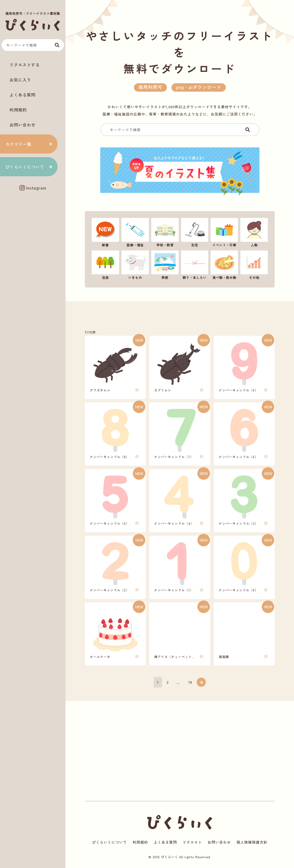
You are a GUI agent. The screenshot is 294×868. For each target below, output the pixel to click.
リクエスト (192, 842)
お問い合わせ (23, 125)
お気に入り (20, 80)
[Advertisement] (33, 210)
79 (190, 682)
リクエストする (25, 65)
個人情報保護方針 (252, 842)
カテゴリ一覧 (18, 144)
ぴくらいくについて (25, 167)
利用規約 (18, 110)
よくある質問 (23, 95)
